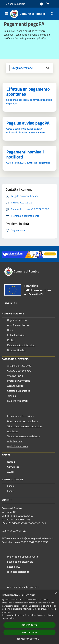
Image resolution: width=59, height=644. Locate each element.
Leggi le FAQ (14, 567)
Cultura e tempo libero (19, 371)
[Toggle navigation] (6, 14)
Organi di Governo (17, 320)
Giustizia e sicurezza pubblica (23, 421)
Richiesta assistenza (18, 572)
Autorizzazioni (15, 441)
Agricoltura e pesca (17, 446)
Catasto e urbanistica (19, 391)
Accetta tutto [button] (29, 625)
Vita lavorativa (15, 376)
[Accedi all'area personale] (42, 4)
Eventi (11, 491)
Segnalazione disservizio (20, 562)
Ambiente (12, 431)
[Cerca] (52, 14)
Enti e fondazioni (16, 335)
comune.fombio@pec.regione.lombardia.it (30, 538)
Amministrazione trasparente (23, 587)
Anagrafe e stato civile (19, 366)
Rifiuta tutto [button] (29, 632)
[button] (30, 639)
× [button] (55, 593)
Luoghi (11, 486)
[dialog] (29, 617)
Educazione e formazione (21, 416)
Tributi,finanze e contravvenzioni (25, 426)
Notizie (11, 462)
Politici (11, 340)
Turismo (11, 396)
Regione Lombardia (15, 4)
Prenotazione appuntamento (22, 557)
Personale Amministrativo (21, 345)
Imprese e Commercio (19, 381)
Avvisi (10, 472)
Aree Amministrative (18, 325)
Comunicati (13, 467)
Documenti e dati (16, 350)
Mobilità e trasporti (17, 401)
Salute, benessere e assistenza (24, 436)
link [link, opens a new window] (13, 618)
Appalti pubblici (15, 386)
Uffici (10, 330)
